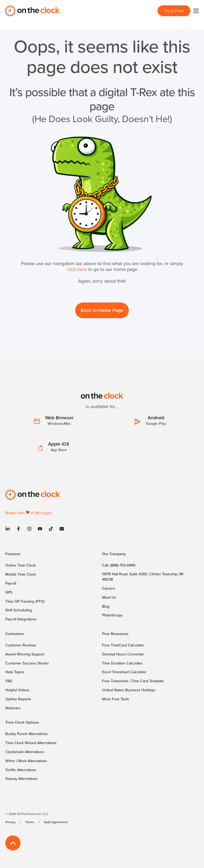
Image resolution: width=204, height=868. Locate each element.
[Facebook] (18, 529)
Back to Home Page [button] (102, 310)
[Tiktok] (51, 529)
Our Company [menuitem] (114, 554)
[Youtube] (40, 529)
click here (77, 269)
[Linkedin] (9, 529)
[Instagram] (29, 529)
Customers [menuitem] (15, 634)
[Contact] (60, 529)
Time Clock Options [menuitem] (22, 723)
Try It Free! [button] (174, 11)
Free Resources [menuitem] (115, 634)
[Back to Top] (13, 843)
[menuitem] (52, 556)
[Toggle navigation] (196, 11)
